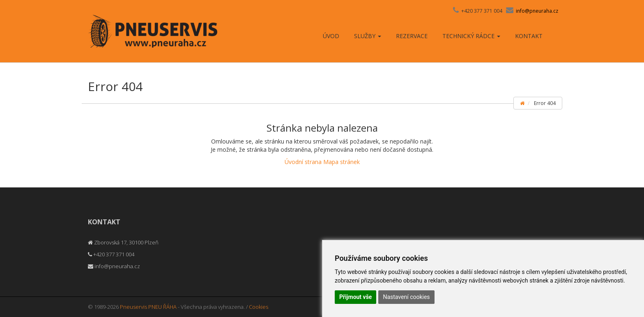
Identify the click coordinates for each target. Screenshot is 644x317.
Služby (368, 36)
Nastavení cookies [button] (406, 297)
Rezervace (412, 36)
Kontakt (529, 36)
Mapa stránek (342, 162)
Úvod (331, 36)
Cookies (259, 307)
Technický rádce (471, 36)
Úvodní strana (303, 162)
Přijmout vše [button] (355, 297)
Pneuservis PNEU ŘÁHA (148, 307)
